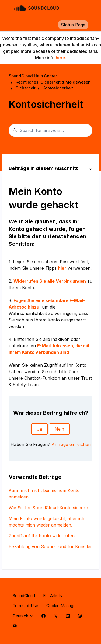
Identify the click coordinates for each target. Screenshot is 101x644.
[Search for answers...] (50, 130)
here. (61, 58)
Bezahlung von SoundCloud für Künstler (50, 546)
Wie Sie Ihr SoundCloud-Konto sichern (48, 508)
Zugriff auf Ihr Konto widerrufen (42, 536)
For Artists (53, 596)
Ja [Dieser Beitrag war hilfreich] (39, 429)
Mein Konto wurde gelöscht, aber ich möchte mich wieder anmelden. (46, 522)
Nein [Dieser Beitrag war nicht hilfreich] (59, 429)
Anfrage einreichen (71, 444)
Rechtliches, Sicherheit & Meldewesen (53, 82)
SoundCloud (24, 596)
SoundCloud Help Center (33, 76)
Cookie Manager (62, 606)
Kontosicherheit (58, 88)
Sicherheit (26, 88)
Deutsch (23, 616)
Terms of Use (25, 606)
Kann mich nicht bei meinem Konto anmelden (44, 494)
